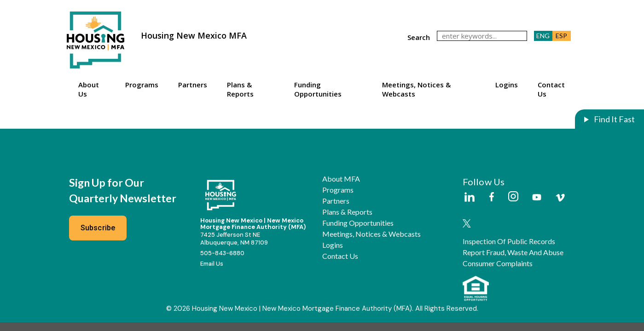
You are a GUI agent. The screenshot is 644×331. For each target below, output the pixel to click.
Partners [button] (193, 85)
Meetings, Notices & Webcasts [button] (416, 89)
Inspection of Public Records (509, 241)
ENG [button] (543, 36)
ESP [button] (561, 36)
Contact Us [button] (551, 89)
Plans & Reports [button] (240, 89)
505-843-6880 (222, 253)
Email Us (212, 264)
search (419, 37)
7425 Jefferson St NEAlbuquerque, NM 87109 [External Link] (234, 239)
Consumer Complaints (498, 263)
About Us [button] (89, 89)
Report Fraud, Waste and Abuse (513, 252)
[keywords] (482, 36)
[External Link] (469, 198)
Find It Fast (614, 119)
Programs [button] (142, 85)
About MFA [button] (341, 179)
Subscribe (98, 228)
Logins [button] (507, 85)
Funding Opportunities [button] (318, 89)
